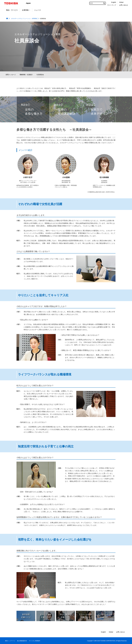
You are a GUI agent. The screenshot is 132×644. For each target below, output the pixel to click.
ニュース (38, 10)
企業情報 (26, 10)
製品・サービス (12, 10)
